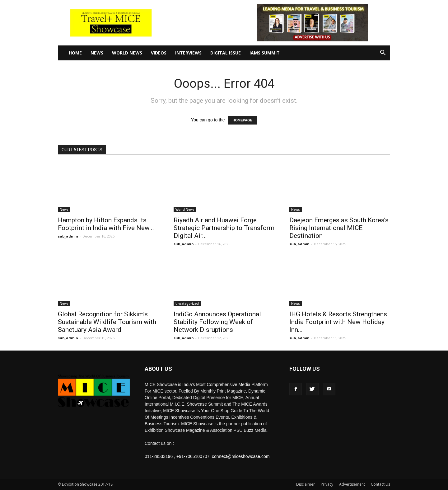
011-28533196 (159, 456)
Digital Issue (226, 53)
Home (75, 53)
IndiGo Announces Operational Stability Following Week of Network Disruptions (217, 322)
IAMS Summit (265, 53)
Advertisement (352, 484)
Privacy (327, 484)
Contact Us (380, 484)
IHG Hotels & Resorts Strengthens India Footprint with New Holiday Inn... (338, 322)
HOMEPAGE (243, 120)
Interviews (188, 53)
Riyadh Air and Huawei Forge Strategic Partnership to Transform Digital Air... (224, 228)
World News (127, 53)
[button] (383, 53)
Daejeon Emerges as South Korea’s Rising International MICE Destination (339, 228)
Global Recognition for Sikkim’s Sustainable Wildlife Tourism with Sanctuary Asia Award (107, 322)
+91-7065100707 (193, 456)
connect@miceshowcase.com (241, 456)
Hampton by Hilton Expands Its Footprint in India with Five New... (106, 224)
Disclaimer (306, 484)
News (97, 53)
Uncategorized (187, 304)
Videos (159, 53)
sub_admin (68, 236)
